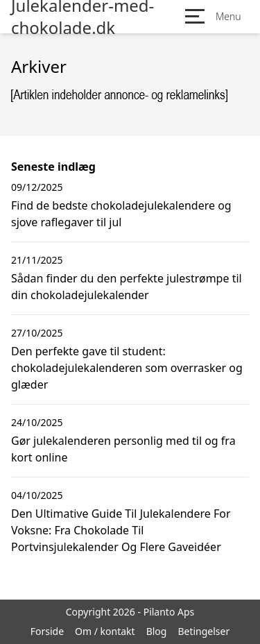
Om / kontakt (105, 631)
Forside (47, 631)
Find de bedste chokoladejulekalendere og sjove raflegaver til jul (121, 214)
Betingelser (203, 631)
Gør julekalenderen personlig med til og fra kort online (123, 449)
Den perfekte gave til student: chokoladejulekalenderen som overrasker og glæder (127, 368)
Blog (157, 631)
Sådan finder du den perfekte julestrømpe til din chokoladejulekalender (127, 287)
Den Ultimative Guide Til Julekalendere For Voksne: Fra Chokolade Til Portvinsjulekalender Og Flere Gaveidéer (121, 530)
